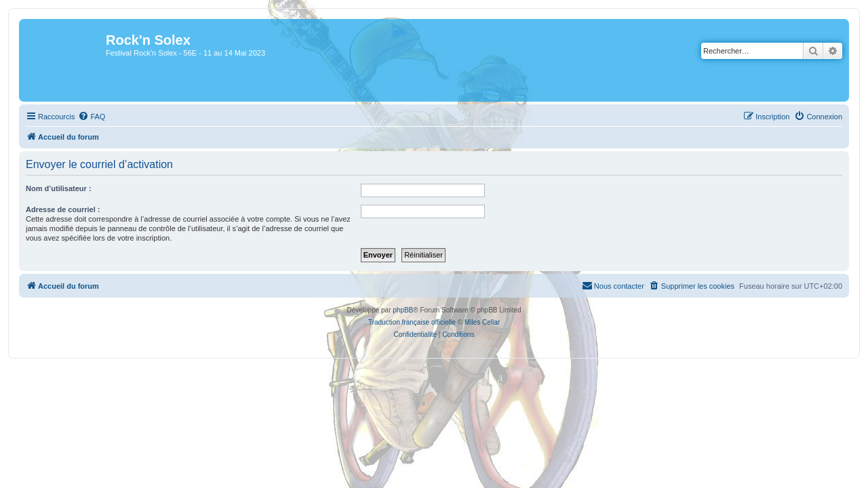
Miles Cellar (482, 322)
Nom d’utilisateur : (51, 188)
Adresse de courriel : (55, 209)
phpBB (403, 310)
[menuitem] (83, 117)
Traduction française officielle (412, 322)
